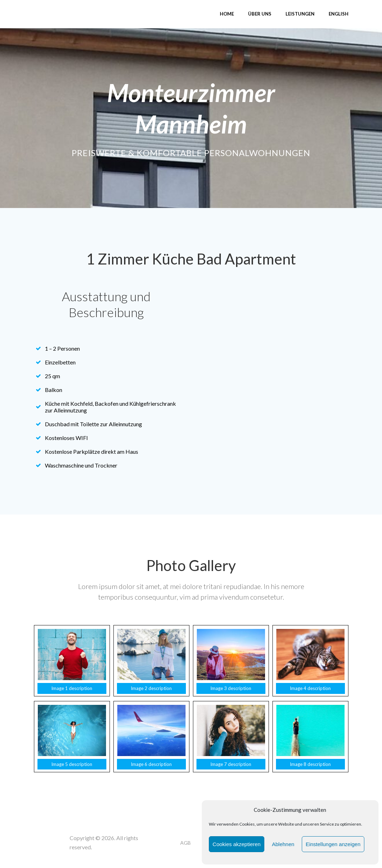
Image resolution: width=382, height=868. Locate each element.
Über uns (260, 14)
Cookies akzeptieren (237, 844)
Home (227, 14)
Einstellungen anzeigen (333, 844)
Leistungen (300, 14)
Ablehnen (283, 844)
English (339, 14)
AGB (186, 843)
